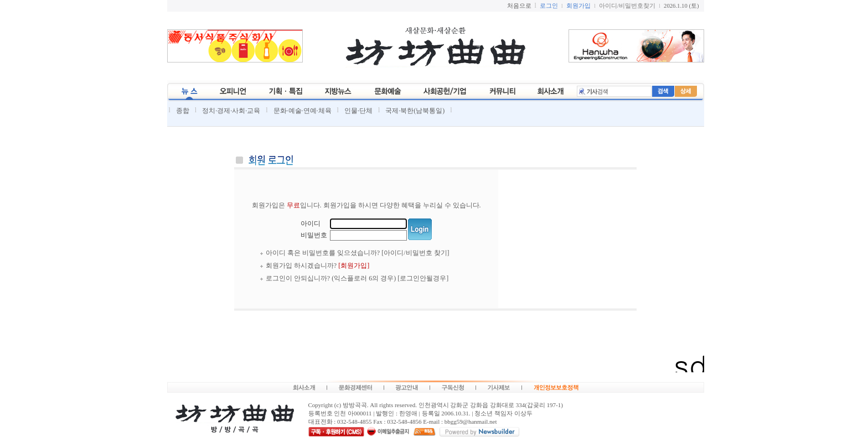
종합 (183, 111)
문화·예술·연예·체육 (303, 111)
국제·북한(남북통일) (415, 111)
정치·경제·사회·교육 (231, 111)
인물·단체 (358, 111)
